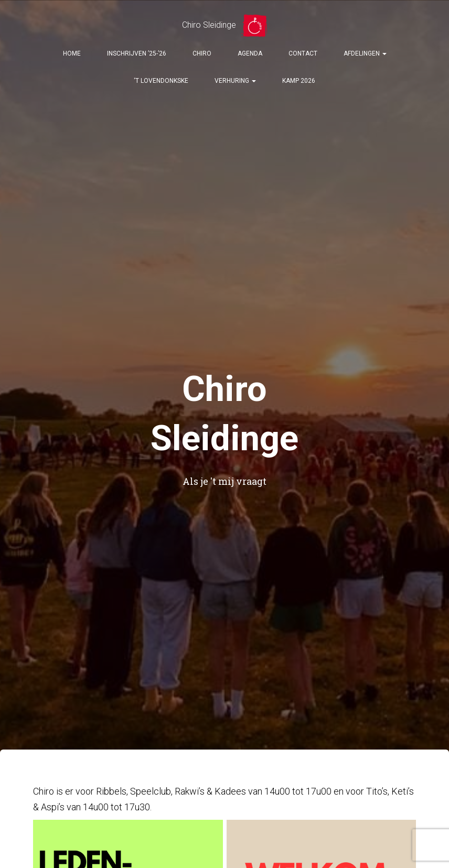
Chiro (202, 53)
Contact (303, 53)
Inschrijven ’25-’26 (137, 53)
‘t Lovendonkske (161, 81)
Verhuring (235, 81)
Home (72, 53)
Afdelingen (365, 53)
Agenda (250, 53)
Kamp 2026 (299, 81)
